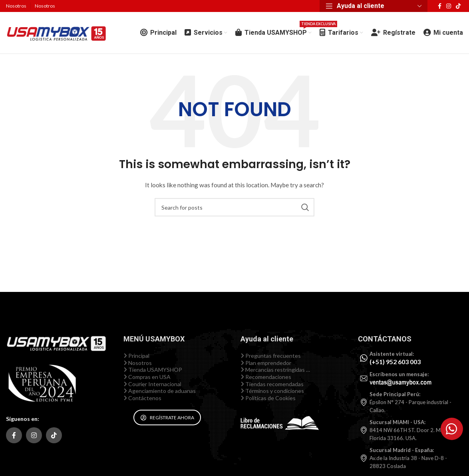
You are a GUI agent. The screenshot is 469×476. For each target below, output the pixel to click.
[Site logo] (56, 32)
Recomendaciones (266, 377)
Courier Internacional (152, 384)
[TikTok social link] (458, 6)
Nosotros (138, 363)
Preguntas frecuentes (271, 356)
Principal (136, 356)
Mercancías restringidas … (275, 370)
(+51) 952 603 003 (395, 362)
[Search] (234, 207)
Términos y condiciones (272, 391)
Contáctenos (142, 398)
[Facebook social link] (440, 6)
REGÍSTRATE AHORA (167, 417)
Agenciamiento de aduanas (160, 391)
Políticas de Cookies (268, 398)
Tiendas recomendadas (272, 384)
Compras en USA (147, 377)
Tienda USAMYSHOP (153, 370)
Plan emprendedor (266, 363)
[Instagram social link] (449, 6)
